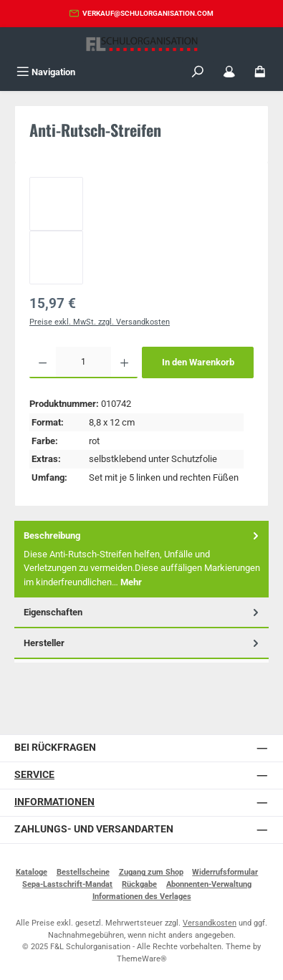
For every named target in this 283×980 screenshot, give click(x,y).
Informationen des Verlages (142, 897)
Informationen (54, 802)
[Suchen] (198, 72)
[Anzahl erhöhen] (124, 362)
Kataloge (32, 872)
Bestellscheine (83, 872)
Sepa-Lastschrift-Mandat (67, 884)
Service (34, 775)
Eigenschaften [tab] (143, 612)
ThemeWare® (142, 959)
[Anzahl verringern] (43, 362)
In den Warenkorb (198, 362)
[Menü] (46, 72)
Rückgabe (139, 884)
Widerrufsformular (225, 872)
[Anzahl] (83, 362)
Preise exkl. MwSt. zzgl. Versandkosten (100, 322)
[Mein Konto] (229, 72)
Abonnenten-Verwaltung (209, 884)
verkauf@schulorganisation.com (148, 13)
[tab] (141, 559)
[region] (141, 231)
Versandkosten (210, 923)
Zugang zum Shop (151, 872)
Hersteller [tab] (143, 643)
